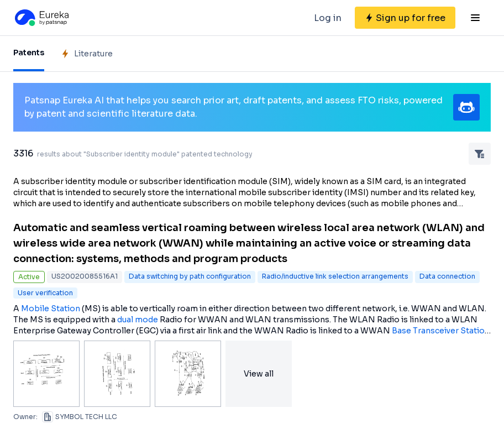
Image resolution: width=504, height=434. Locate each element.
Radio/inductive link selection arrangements (335, 276)
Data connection (447, 276)
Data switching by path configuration (190, 276)
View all (259, 374)
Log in (328, 18)
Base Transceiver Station (441, 331)
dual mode (138, 320)
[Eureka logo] (41, 18)
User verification (45, 293)
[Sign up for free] (405, 18)
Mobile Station (51, 308)
